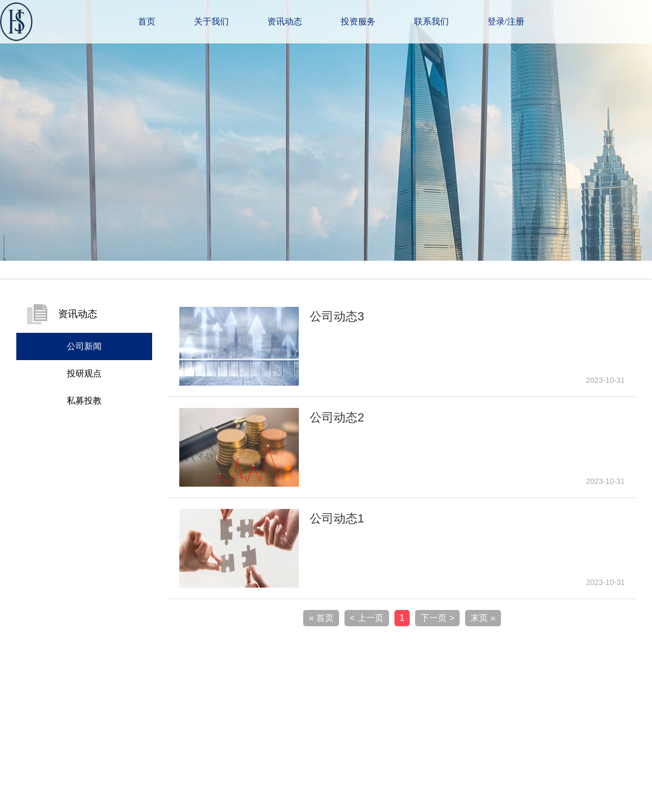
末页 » (483, 618)
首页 (147, 21)
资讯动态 (285, 21)
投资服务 (358, 21)
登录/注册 (506, 21)
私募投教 (84, 401)
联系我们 (431, 21)
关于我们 (211, 21)
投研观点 (84, 373)
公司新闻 (84, 346)
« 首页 (321, 618)
